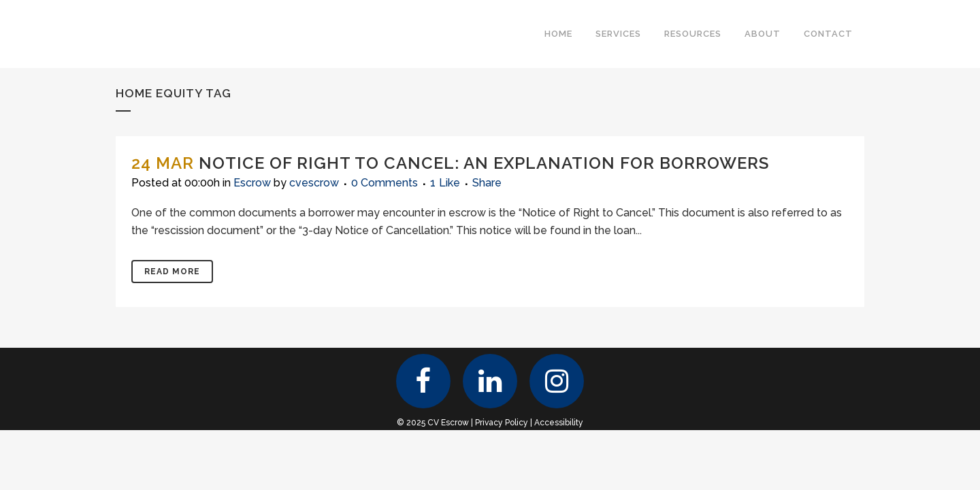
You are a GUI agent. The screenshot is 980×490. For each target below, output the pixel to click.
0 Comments (385, 183)
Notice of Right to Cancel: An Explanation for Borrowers (484, 163)
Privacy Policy (502, 423)
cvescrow (314, 183)
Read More (172, 272)
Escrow (252, 183)
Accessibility (559, 423)
